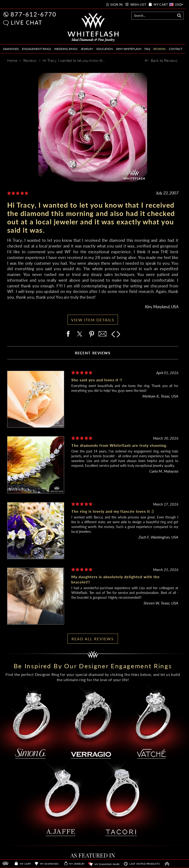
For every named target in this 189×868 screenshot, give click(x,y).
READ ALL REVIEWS (93, 639)
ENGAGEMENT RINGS (37, 49)
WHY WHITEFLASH (129, 49)
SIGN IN (116, 5)
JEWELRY (87, 49)
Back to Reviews (164, 60)
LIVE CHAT (27, 22)
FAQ (147, 49)
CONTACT (176, 49)
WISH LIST (138, 5)
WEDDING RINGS (66, 49)
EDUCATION (105, 49)
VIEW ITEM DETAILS (93, 320)
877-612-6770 (33, 14)
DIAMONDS (11, 49)
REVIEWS (160, 49)
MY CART (161, 5)
